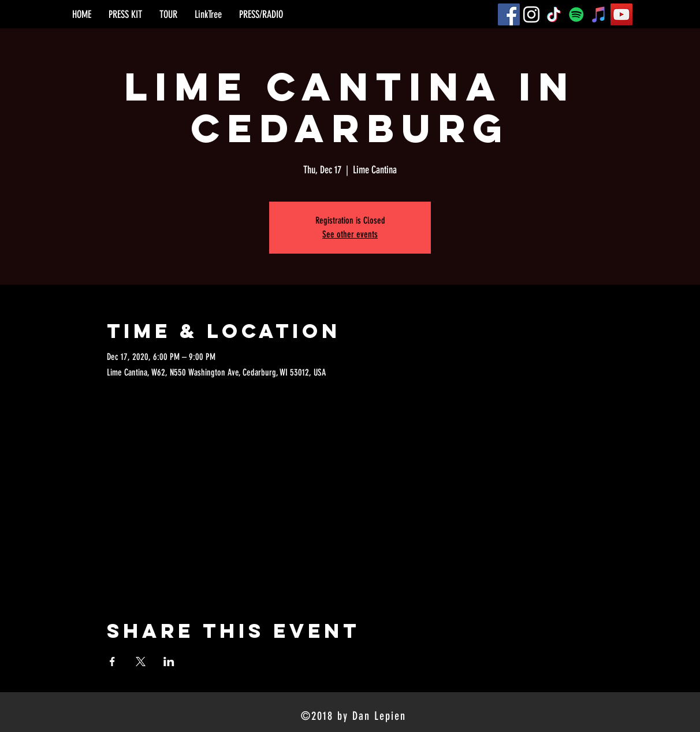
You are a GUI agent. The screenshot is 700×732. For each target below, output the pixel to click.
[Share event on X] (141, 662)
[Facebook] (509, 14)
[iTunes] (599, 14)
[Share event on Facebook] (112, 662)
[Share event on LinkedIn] (169, 662)
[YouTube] (621, 14)
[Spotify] (576, 14)
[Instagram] (531, 14)
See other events (350, 234)
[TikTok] (554, 14)
